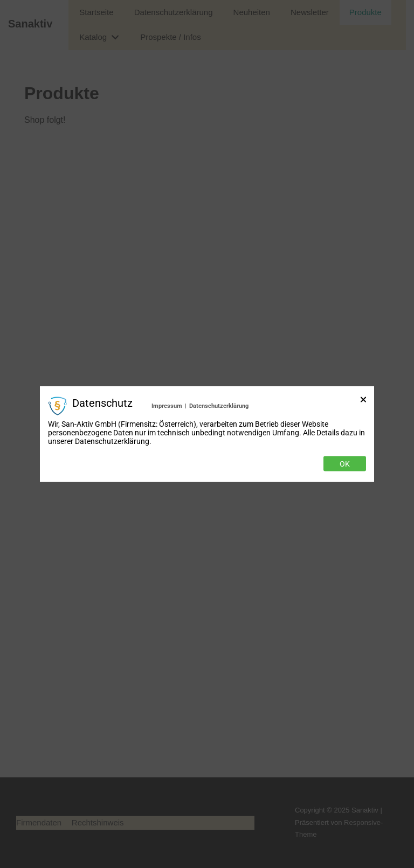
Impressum (167, 405)
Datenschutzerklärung (219, 405)
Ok (345, 464)
